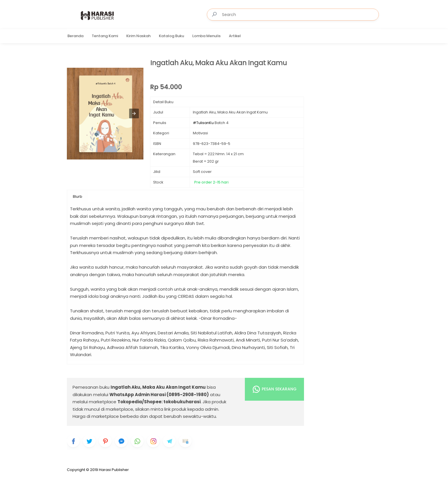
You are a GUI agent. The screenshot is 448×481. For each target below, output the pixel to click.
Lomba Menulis (206, 36)
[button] (134, 113)
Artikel (235, 36)
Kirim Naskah (138, 36)
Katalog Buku (171, 36)
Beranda (75, 36)
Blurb (78, 196)
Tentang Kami (105, 36)
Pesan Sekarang (274, 389)
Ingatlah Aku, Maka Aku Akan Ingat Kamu (219, 63)
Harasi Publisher (114, 470)
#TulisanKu (203, 123)
